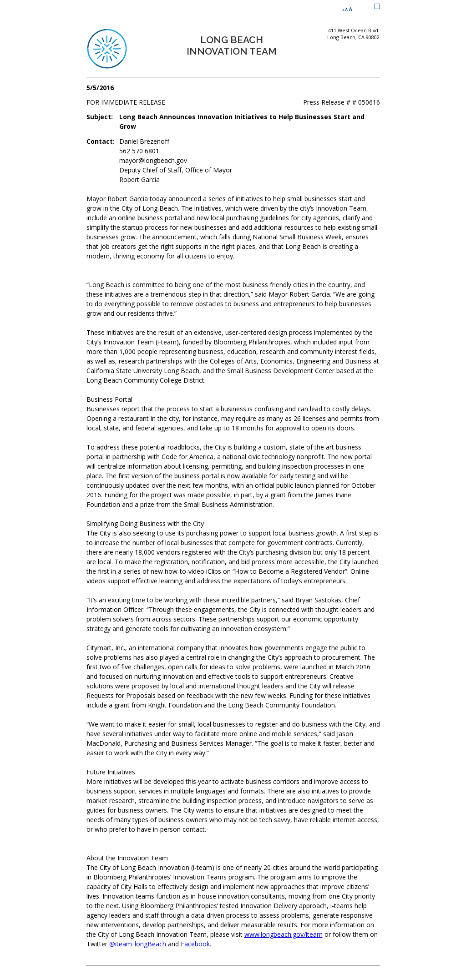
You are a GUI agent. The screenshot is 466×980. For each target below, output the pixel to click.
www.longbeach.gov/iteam (284, 934)
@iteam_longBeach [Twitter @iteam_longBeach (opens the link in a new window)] (138, 944)
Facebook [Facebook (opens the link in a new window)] (195, 944)
